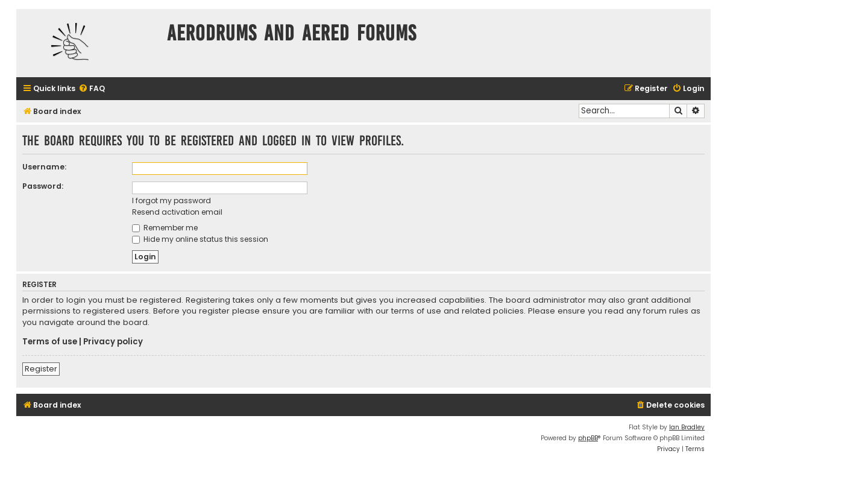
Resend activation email (177, 212)
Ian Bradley (687, 427)
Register (41, 369)
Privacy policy (113, 342)
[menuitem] (92, 89)
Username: (44, 167)
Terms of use (50, 342)
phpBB (588, 438)
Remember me (165, 228)
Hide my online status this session (200, 239)
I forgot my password (171, 201)
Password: (43, 186)
